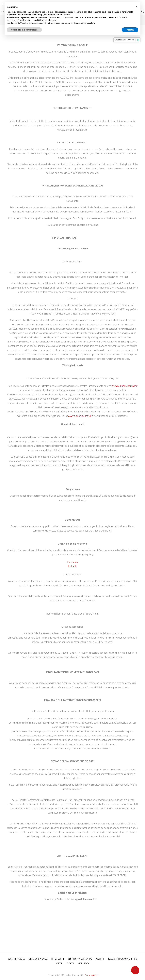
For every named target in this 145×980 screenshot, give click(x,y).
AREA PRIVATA (83, 963)
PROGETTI (100, 959)
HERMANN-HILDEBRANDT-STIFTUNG (122, 959)
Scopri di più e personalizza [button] (24, 30)
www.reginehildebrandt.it (125, 386)
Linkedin (73, 566)
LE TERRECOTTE (58, 959)
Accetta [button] (130, 30)
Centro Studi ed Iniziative (80, 959)
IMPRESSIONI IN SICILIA (38, 959)
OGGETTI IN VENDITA (16, 959)
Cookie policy (91, 975)
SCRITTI (59, 963)
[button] (137, 7)
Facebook (72, 562)
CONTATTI (70, 963)
